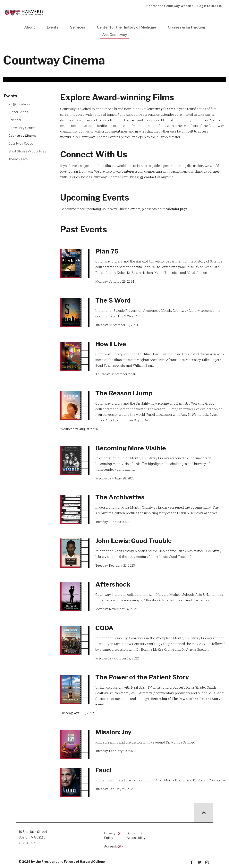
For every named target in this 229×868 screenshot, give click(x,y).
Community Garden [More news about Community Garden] (22, 128)
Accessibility (112, 846)
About (30, 27)
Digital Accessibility (135, 835)
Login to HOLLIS (210, 6)
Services (78, 27)
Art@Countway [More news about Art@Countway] (19, 104)
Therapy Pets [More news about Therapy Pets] (18, 159)
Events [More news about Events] (10, 96)
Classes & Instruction (186, 27)
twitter (199, 862)
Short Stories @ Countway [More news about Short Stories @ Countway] (27, 151)
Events (53, 27)
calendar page (176, 209)
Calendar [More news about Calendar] (15, 120)
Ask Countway (115, 35)
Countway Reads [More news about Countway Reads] (21, 144)
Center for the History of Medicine (127, 27)
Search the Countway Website (170, 6)
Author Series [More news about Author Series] (18, 112)
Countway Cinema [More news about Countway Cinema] (22, 136)
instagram (207, 862)
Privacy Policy (110, 835)
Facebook (192, 862)
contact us (152, 177)
